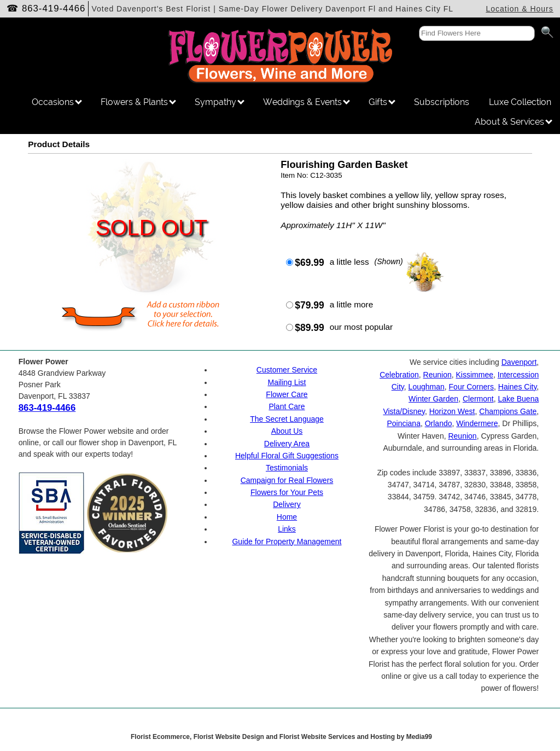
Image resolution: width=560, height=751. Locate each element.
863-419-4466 (54, 8)
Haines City (518, 387)
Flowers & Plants (138, 102)
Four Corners (471, 387)
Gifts (382, 102)
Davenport (519, 362)
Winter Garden (433, 399)
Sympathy (220, 102)
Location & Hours (519, 9)
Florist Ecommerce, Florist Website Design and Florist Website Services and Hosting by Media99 (281, 737)
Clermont (478, 399)
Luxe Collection (520, 102)
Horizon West (452, 411)
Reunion (437, 375)
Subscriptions (442, 102)
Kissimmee (475, 375)
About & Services (514, 122)
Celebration (399, 375)
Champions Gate (508, 411)
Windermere (477, 423)
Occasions (57, 102)
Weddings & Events (307, 102)
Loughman (427, 387)
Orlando (439, 423)
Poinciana (404, 423)
